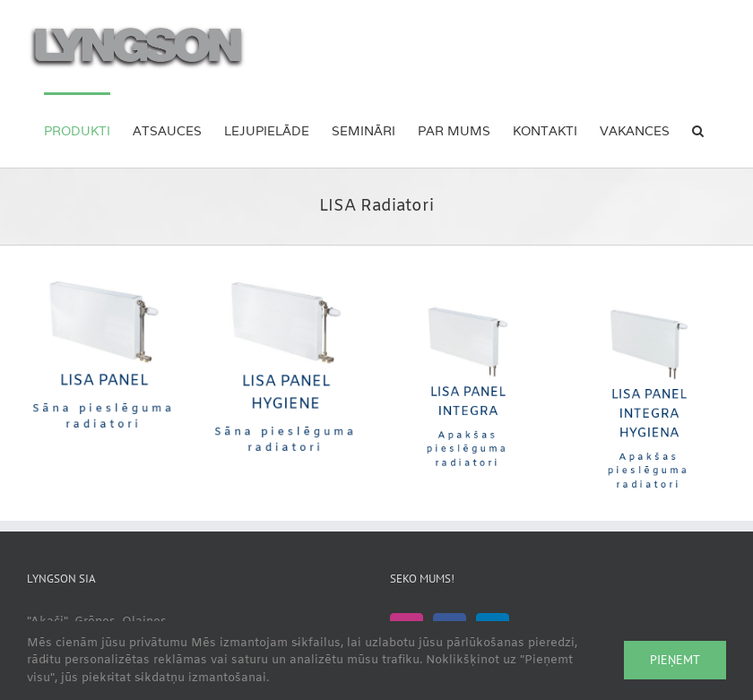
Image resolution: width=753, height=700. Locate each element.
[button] (698, 130)
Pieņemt (675, 660)
